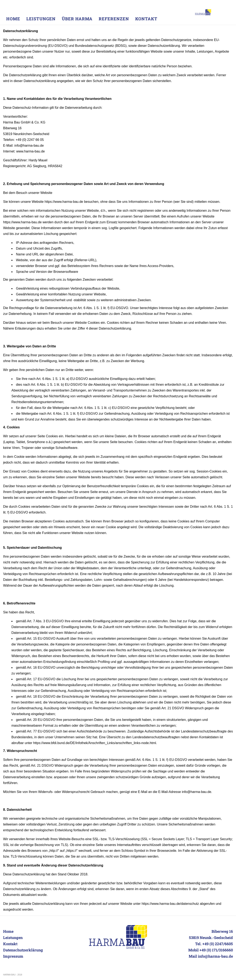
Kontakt (10, 944)
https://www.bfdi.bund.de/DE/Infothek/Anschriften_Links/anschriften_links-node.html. (95, 743)
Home (8, 931)
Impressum (13, 956)
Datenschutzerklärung (23, 950)
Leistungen (13, 938)
